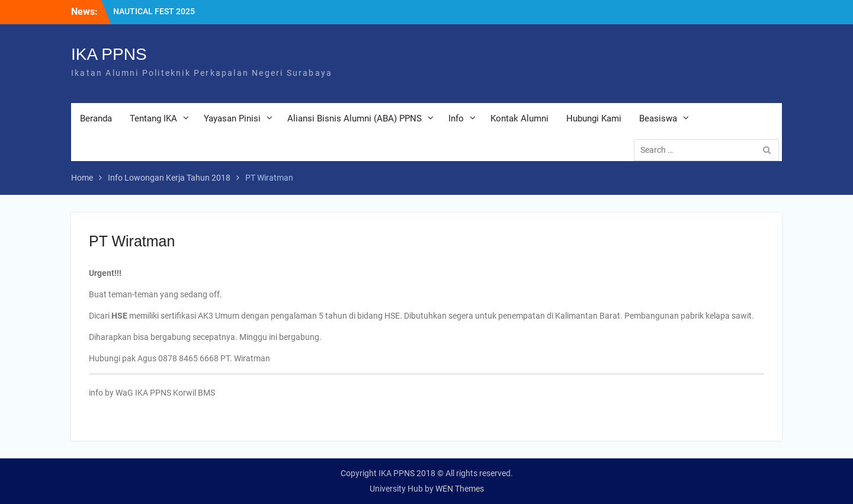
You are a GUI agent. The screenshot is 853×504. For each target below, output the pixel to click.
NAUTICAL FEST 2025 (154, 11)
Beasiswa (658, 118)
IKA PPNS (109, 54)
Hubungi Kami (594, 118)
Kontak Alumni (520, 118)
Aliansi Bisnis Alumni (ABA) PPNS (355, 118)
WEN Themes (460, 489)
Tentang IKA (153, 118)
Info (456, 118)
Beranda (96, 118)
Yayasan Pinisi (232, 118)
